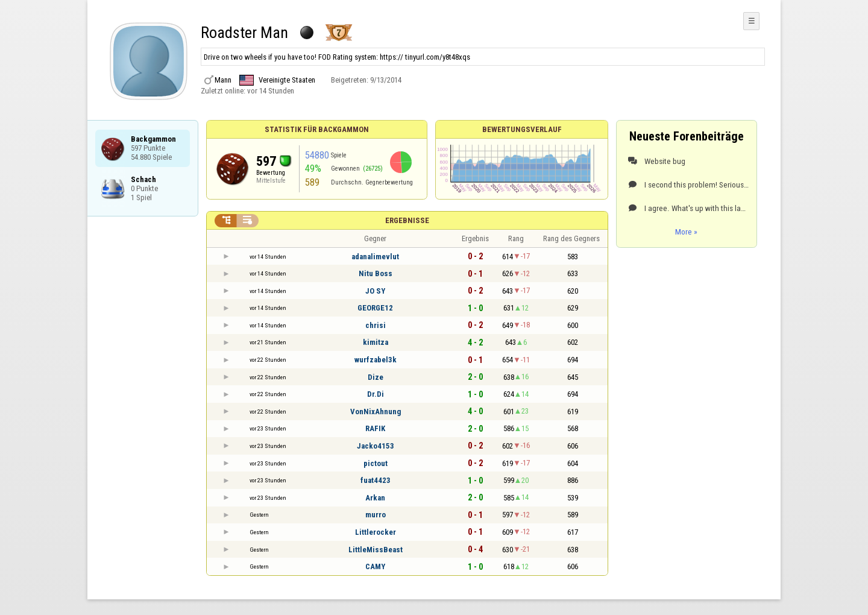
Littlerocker (376, 532)
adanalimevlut (375, 257)
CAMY (375, 566)
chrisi (376, 325)
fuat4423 (376, 480)
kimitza (376, 342)
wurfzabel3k (376, 360)
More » (686, 232)
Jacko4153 (376, 446)
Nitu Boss (376, 273)
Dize (376, 377)
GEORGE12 (375, 308)
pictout (376, 463)
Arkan (375, 498)
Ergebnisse (407, 220)
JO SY (375, 291)
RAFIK (375, 428)
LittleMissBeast (376, 550)
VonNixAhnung (376, 412)
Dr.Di (376, 394)
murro (376, 515)
